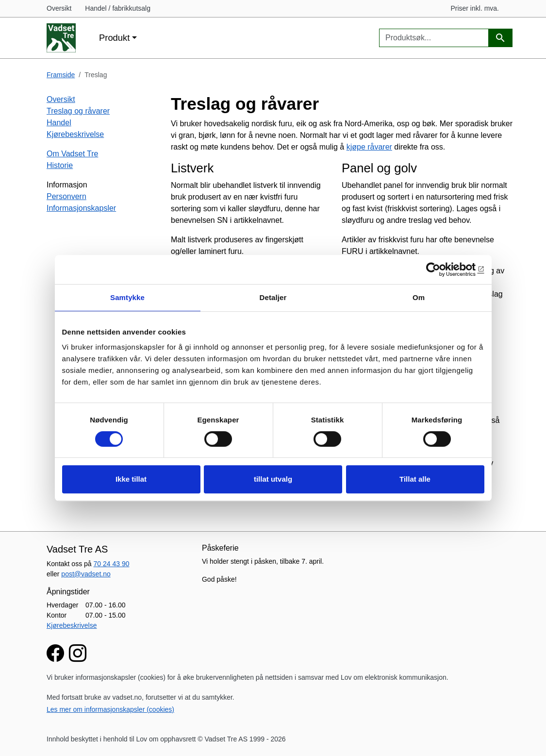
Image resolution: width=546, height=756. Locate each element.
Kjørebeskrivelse (75, 134)
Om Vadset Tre (72, 154)
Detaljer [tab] (273, 297)
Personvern (66, 196)
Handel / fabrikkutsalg (118, 8)
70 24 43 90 (112, 564)
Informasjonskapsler (81, 208)
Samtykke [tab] (127, 297)
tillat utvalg (273, 479)
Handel (59, 123)
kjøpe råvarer (369, 147)
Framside (61, 75)
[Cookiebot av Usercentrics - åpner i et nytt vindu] (442, 269)
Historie (60, 165)
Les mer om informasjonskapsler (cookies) (110, 709)
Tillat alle (415, 479)
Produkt (114, 38)
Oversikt (59, 8)
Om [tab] (419, 297)
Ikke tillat (131, 479)
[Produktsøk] (500, 38)
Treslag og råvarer (78, 111)
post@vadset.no (86, 574)
